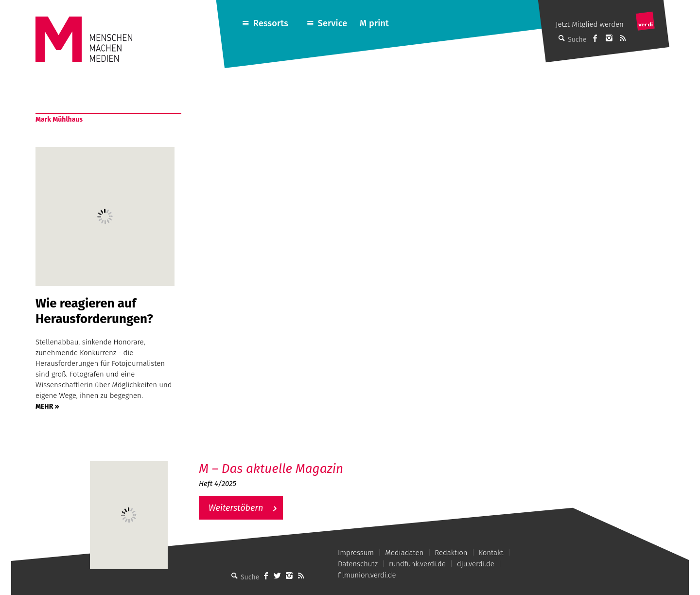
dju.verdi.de (476, 564)
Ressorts (271, 23)
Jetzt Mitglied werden (590, 24)
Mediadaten (404, 553)
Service (333, 23)
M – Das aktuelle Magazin (271, 469)
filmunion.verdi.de (367, 575)
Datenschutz (358, 564)
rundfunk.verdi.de (417, 564)
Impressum (356, 553)
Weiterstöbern (236, 508)
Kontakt (491, 553)
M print (374, 23)
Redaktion (451, 553)
